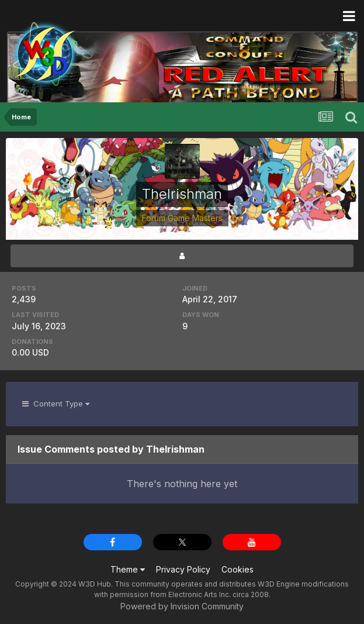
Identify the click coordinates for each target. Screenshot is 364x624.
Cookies (238, 569)
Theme (128, 569)
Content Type (56, 404)
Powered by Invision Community (182, 606)
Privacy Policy (183, 569)
